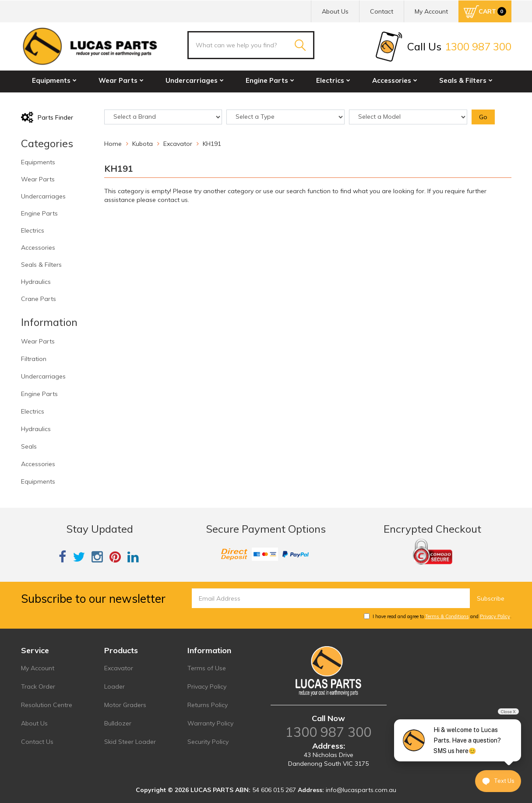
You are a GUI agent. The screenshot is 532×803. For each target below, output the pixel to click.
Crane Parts (115, 99)
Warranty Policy (210, 723)
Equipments (54, 80)
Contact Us (37, 742)
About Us (335, 11)
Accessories (395, 80)
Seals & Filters (466, 80)
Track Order (38, 686)
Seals (29, 446)
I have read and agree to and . (438, 616)
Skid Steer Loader (130, 742)
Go (483, 117)
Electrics (333, 80)
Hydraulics (52, 99)
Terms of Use (207, 668)
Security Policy (208, 742)
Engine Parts (270, 80)
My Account (38, 668)
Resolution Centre (47, 705)
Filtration (34, 359)
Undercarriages (195, 80)
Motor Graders (125, 705)
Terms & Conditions (447, 616)
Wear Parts (121, 80)
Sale (164, 99)
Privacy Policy (495, 616)
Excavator (119, 668)
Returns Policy (208, 705)
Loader (115, 686)
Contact (382, 11)
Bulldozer (118, 723)
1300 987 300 (328, 732)
